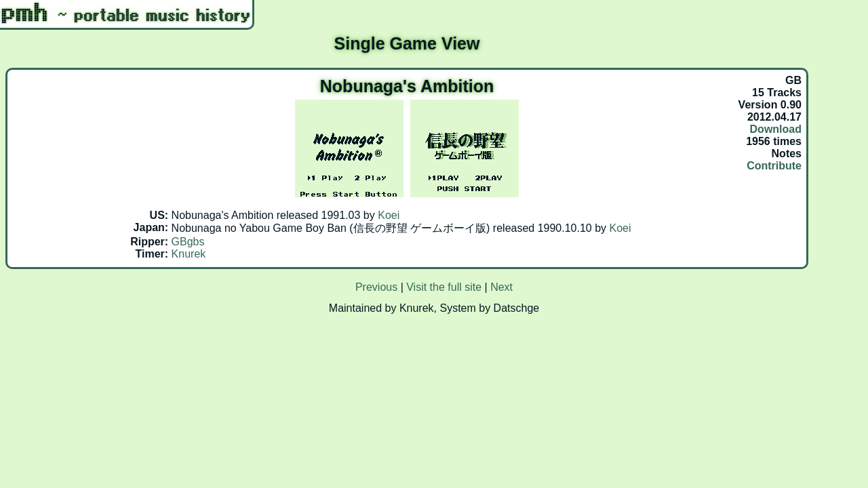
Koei (389, 215)
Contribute (774, 166)
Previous (376, 287)
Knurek (189, 254)
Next (501, 287)
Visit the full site (444, 287)
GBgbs (188, 242)
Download (776, 129)
